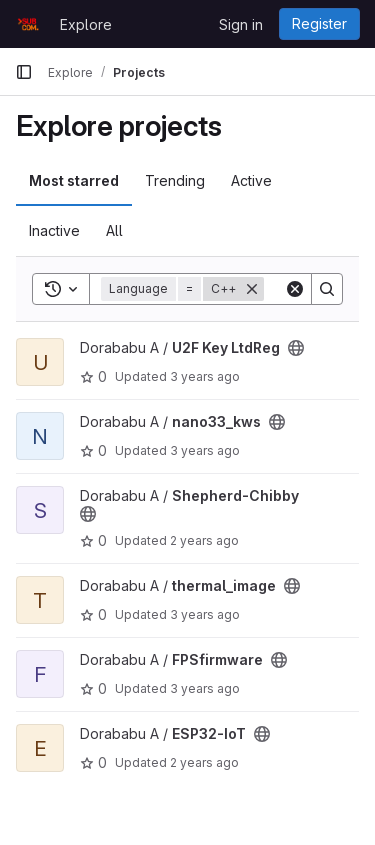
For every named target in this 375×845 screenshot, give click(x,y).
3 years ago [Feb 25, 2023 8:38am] (205, 614)
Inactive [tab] (54, 230)
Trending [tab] (175, 180)
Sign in (241, 24)
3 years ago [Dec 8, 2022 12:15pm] (205, 688)
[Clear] (295, 289)
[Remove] (252, 289)
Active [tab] (251, 180)
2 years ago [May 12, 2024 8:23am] (204, 540)
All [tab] (114, 230)
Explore (86, 24)
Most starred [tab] (74, 180)
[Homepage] (27, 24)
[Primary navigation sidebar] (24, 72)
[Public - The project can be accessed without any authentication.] (296, 348)
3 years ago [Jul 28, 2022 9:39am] (205, 376)
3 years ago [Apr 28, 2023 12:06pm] (205, 450)
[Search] (327, 289)
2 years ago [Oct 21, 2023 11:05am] (204, 762)
